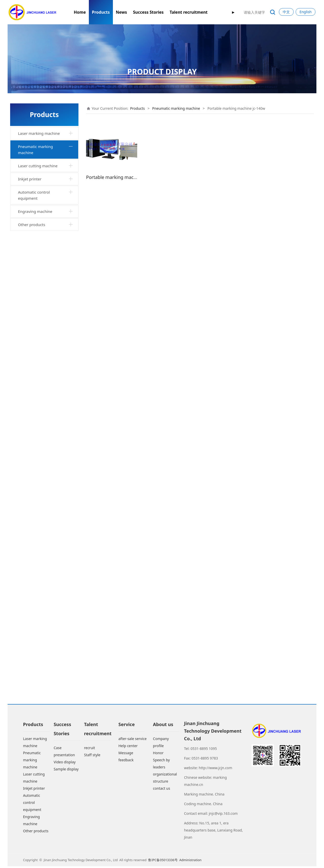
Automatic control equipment (34, 659)
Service (127, 726)
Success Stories (148, 12)
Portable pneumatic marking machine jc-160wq (45, 614)
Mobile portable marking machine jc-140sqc (42, 483)
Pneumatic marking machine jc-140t (48, 229)
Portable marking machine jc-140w (46, 259)
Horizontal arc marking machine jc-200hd (41, 528)
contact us (161, 790)
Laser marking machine (39, 133)
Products (101, 12)
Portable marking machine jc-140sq (46, 397)
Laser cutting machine (38, 630)
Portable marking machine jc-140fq (46, 382)
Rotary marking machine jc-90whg (44, 583)
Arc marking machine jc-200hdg (48, 571)
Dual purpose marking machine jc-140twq (48, 452)
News (121, 12)
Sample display (66, 771)
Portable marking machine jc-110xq (46, 336)
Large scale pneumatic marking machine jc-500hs (48, 598)
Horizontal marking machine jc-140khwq (48, 428)
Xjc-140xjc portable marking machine (45, 351)
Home (80, 12)
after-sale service (133, 740)
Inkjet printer (30, 643)
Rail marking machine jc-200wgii (42, 544)
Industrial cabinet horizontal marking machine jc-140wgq (45, 305)
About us (163, 726)
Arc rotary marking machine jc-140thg (47, 559)
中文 (286, 12)
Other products (32, 689)
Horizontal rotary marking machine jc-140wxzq (43, 290)
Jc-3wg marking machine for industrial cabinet (45, 513)
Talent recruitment (189, 12)
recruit (89, 749)
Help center (128, 747)
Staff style (92, 756)
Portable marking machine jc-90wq (46, 321)
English (306, 12)
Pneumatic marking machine (35, 150)
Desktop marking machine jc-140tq (46, 183)
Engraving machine (35, 675)
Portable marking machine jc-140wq (46, 244)
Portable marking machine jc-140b (46, 366)
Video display (65, 763)
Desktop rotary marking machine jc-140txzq (41, 213)
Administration (190, 862)
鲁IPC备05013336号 (163, 862)
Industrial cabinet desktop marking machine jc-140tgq (44, 198)
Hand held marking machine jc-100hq (47, 275)
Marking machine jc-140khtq (45, 440)
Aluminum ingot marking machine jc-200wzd (42, 467)
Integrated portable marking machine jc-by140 (45, 168)
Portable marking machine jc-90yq (46, 412)
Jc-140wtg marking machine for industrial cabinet (47, 498)
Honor (158, 754)
